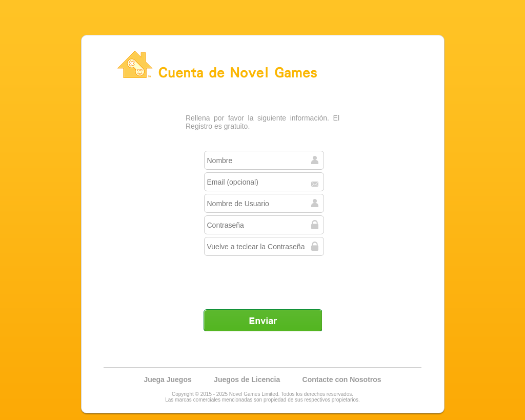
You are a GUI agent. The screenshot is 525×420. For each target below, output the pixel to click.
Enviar (262, 320)
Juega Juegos (167, 379)
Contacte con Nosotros (342, 379)
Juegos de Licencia (247, 379)
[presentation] (264, 278)
